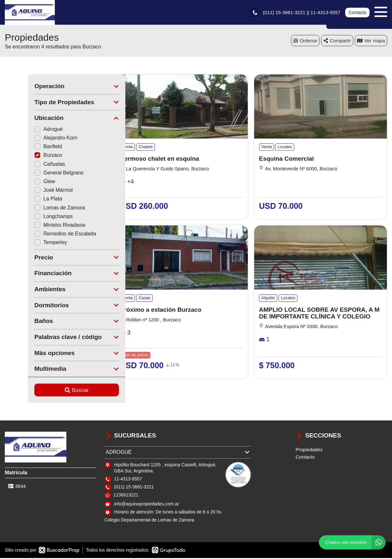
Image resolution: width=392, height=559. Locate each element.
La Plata (25, 200)
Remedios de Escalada (42, 235)
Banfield (25, 147)
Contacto (357, 13)
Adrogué (25, 130)
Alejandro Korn (33, 139)
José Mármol (30, 191)
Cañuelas (27, 165)
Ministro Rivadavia (37, 226)
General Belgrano (36, 174)
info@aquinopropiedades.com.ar (147, 505)
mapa (371, 42)
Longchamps (30, 217)
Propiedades (309, 450)
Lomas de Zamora (37, 209)
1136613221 (126, 496)
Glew (21, 182)
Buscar (54, 391)
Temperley (28, 243)
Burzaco (25, 156)
